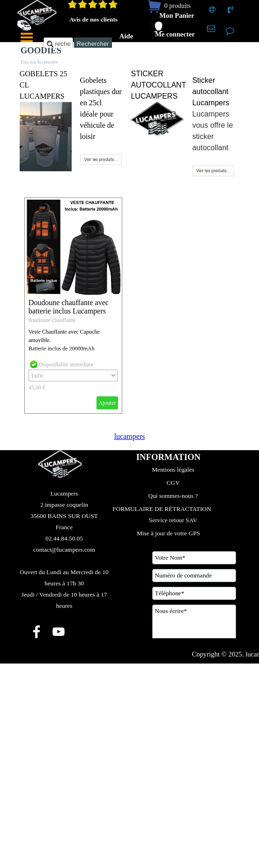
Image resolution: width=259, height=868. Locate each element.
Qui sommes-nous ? (173, 496)
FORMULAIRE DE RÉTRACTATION (162, 509)
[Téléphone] (194, 593)
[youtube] (59, 632)
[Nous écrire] (194, 628)
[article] (74, 306)
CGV (173, 483)
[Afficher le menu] (27, 37)
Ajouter (107, 403)
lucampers (130, 436)
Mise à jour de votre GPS (168, 533)
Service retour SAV (173, 520)
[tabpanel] (46, 121)
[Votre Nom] (194, 558)
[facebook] (37, 632)
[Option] (73, 376)
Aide (126, 36)
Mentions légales (173, 470)
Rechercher (93, 44)
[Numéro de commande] (194, 576)
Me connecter (175, 34)
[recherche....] (58, 44)
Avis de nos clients (93, 19)
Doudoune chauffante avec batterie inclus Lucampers (69, 307)
